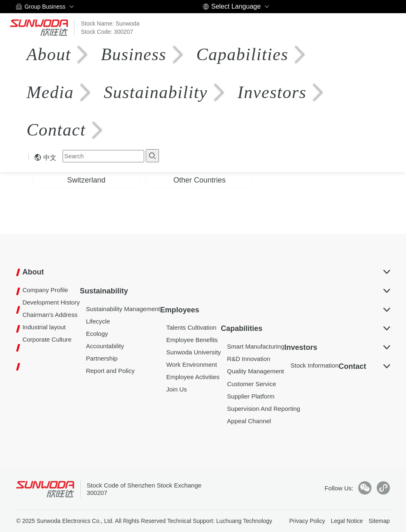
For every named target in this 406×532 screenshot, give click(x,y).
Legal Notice (347, 521)
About (49, 54)
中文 (45, 158)
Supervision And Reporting (264, 409)
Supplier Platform (251, 396)
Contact (56, 130)
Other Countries (199, 180)
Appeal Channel (249, 421)
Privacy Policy (307, 521)
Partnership (102, 358)
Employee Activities (193, 377)
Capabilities (242, 54)
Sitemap (379, 521)
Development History (51, 302)
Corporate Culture (47, 339)
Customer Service (251, 384)
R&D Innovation (248, 359)
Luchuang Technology (244, 521)
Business (134, 54)
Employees (180, 310)
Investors (272, 92)
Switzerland (86, 180)
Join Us (177, 389)
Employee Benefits (192, 340)
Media (50, 92)
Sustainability (154, 92)
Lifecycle (98, 321)
